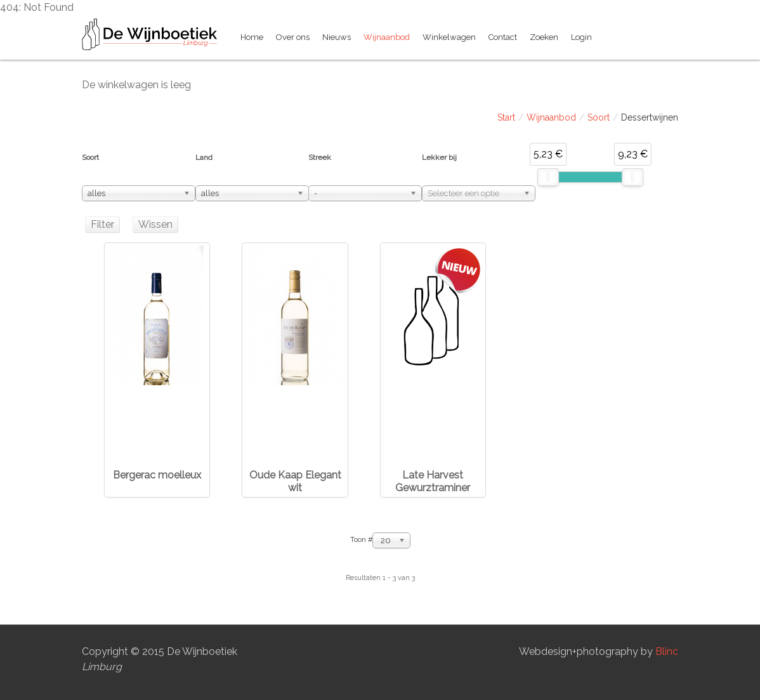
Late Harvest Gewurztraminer (433, 481)
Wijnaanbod (551, 117)
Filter (102, 224)
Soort (599, 117)
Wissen (155, 224)
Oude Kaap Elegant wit (295, 481)
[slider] (548, 177)
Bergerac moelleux (157, 475)
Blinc (667, 651)
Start (506, 117)
